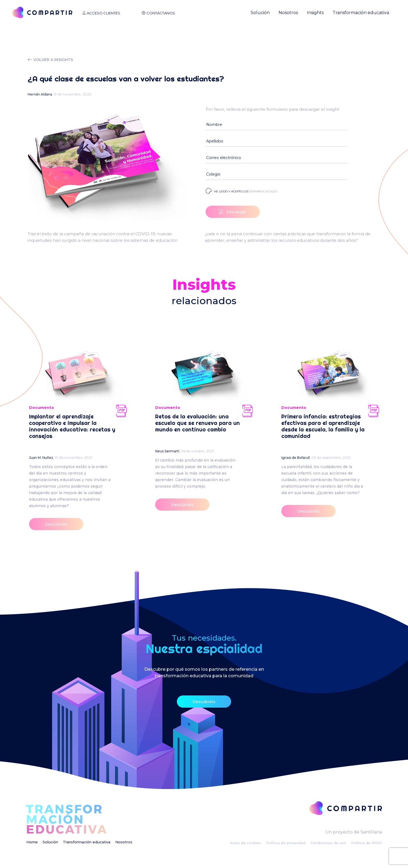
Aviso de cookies (246, 843)
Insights (315, 13)
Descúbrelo (56, 524)
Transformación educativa (361, 13)
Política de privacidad (286, 843)
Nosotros (288, 13)
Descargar (233, 212)
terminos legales (263, 191)
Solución (260, 13)
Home (32, 842)
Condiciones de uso (328, 843)
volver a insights (50, 60)
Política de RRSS (366, 843)
